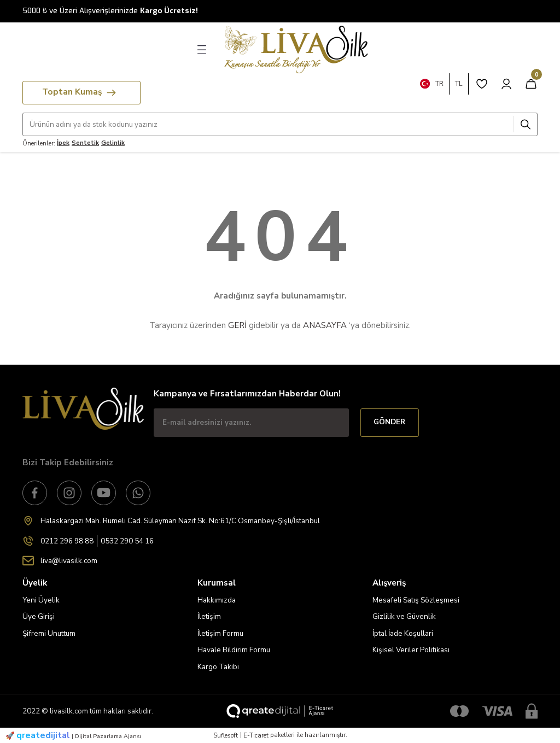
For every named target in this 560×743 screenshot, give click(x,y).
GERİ (237, 325)
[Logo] (293, 49)
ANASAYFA (325, 325)
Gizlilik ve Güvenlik (404, 616)
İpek (63, 143)
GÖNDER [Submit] (389, 422)
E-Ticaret (256, 735)
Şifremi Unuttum (49, 633)
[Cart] (531, 84)
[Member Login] (506, 84)
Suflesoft (226, 735)
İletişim (209, 616)
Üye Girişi (39, 616)
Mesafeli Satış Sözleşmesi (416, 600)
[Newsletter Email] (251, 423)
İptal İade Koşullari (403, 633)
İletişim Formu (220, 633)
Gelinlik (113, 143)
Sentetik (85, 143)
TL (459, 84)
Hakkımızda (217, 600)
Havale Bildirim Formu (234, 650)
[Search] (280, 124)
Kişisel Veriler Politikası (411, 650)
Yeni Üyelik (41, 600)
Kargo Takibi (218, 667)
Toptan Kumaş (79, 92)
